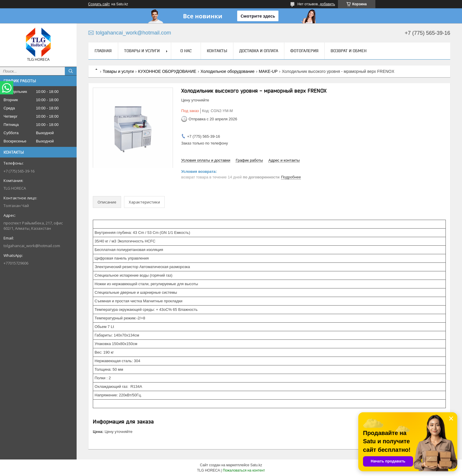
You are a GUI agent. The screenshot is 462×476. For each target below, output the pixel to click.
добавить (327, 4)
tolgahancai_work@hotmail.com (32, 246)
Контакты (217, 51)
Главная (103, 51)
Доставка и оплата (259, 51)
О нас (186, 51)
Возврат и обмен (349, 51)
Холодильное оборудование (228, 71)
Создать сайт (99, 4)
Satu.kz (256, 465)
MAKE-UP (268, 71)
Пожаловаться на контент (244, 470)
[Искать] (71, 71)
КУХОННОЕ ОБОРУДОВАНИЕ (167, 71)
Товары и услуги (142, 51)
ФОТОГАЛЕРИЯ (304, 51)
